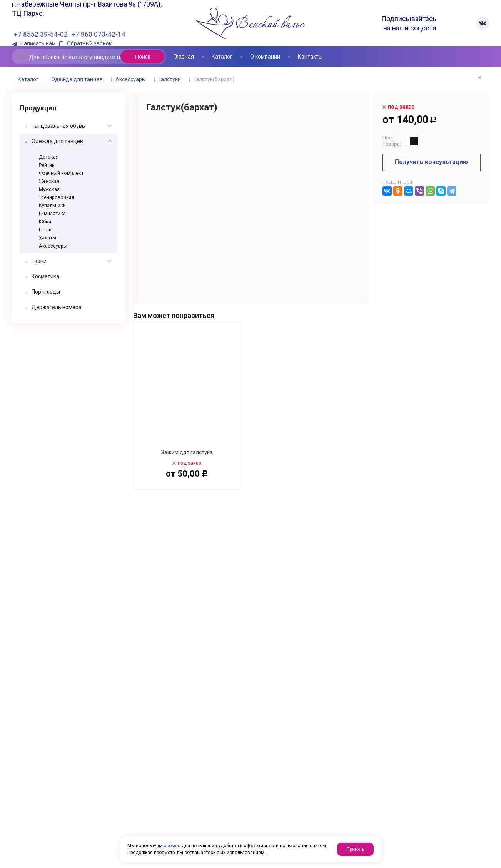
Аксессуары (131, 79)
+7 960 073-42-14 (99, 34)
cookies (172, 846)
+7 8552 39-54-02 (41, 34)
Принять (355, 849)
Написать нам (38, 44)
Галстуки (170, 79)
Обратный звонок (89, 44)
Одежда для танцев (77, 79)
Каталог (28, 79)
